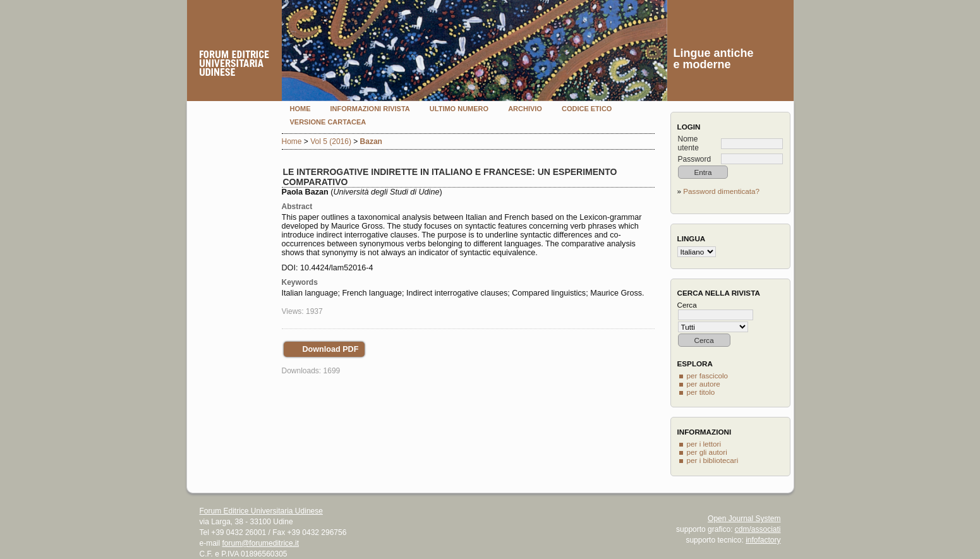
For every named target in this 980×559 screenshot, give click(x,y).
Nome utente (688, 143)
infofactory (763, 540)
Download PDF (331, 349)
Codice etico (587, 109)
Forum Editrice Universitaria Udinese (261, 511)
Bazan (371, 141)
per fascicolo (708, 376)
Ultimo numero (459, 109)
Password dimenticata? (721, 191)
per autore (704, 384)
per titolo (701, 392)
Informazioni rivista (370, 109)
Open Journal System (744, 519)
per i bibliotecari (713, 460)
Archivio (525, 109)
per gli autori (707, 452)
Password (695, 159)
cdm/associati (758, 529)
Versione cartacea (328, 122)
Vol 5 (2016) (331, 141)
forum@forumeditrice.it (261, 543)
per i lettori (704, 444)
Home (300, 109)
